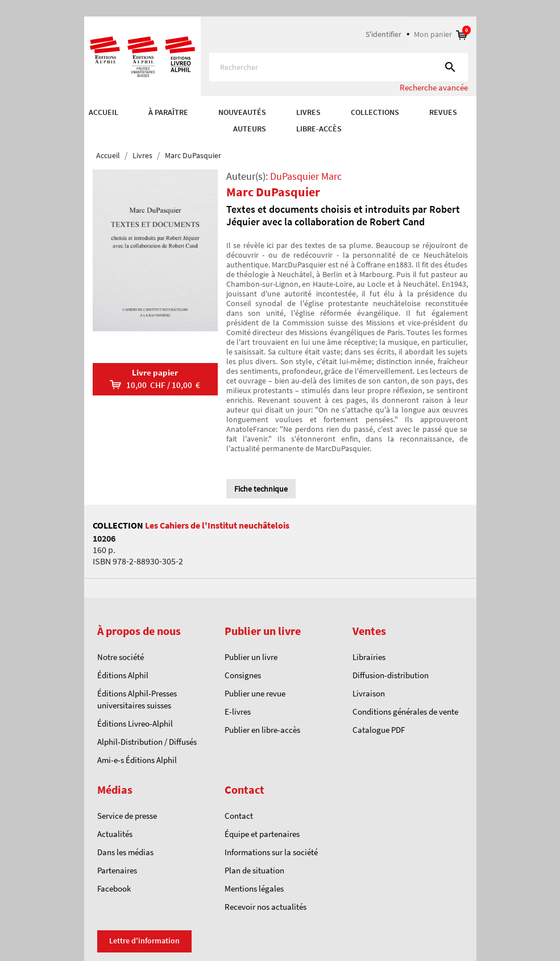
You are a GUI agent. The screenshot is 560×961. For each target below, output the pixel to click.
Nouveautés (242, 112)
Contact (239, 816)
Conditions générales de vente (405, 712)
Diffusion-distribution (391, 675)
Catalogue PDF (379, 730)
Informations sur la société (271, 852)
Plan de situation (254, 870)
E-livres (238, 712)
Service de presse (127, 816)
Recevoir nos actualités (266, 907)
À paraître (168, 112)
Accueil (103, 112)
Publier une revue (255, 693)
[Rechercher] (339, 67)
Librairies (369, 657)
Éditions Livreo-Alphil (135, 723)
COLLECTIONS (375, 112)
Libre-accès (319, 129)
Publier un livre (251, 657)
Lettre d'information (144, 941)
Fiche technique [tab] (261, 489)
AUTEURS (250, 129)
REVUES (443, 112)
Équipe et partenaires (262, 834)
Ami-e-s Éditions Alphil (137, 760)
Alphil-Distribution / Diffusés (147, 742)
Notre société (121, 657)
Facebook (114, 888)
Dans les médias (125, 852)
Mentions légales (254, 888)
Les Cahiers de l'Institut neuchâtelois (217, 525)
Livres (308, 112)
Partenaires (117, 870)
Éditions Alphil (123, 675)
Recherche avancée (434, 87)
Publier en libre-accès (262, 730)
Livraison (369, 693)
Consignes (243, 675)
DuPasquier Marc (306, 176)
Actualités (115, 834)
